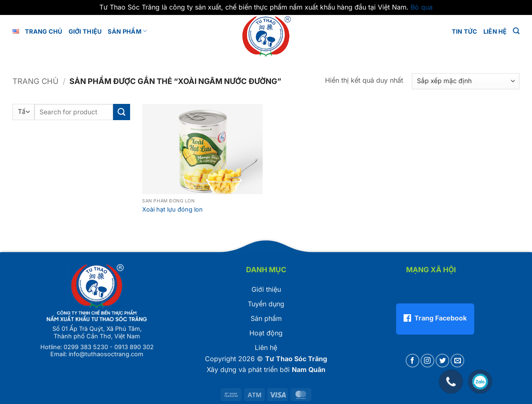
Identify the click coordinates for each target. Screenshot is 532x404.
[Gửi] (121, 112)
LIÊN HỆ (495, 31)
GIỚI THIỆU (85, 31)
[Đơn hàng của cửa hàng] (466, 81)
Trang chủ (44, 31)
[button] (516, 31)
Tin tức (465, 31)
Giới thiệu (266, 289)
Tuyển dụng (266, 304)
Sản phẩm (127, 31)
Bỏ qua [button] (422, 7)
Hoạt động (266, 333)
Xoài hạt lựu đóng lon (172, 209)
